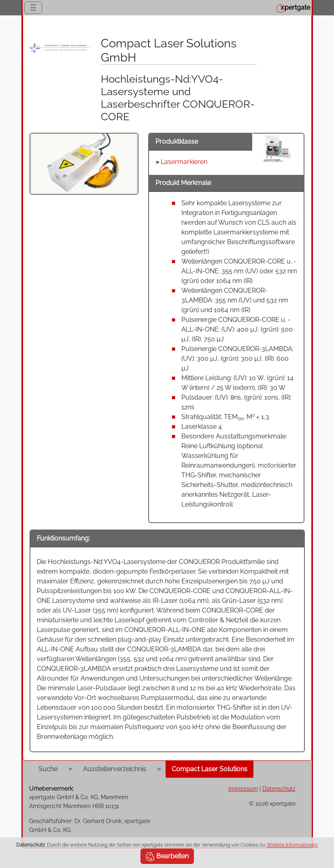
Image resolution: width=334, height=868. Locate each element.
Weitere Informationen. (293, 845)
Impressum (243, 788)
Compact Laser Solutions (210, 769)
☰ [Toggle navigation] (33, 8)
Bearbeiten (167, 857)
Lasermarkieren (184, 162)
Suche (48, 769)
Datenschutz (279, 788)
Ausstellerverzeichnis (115, 769)
